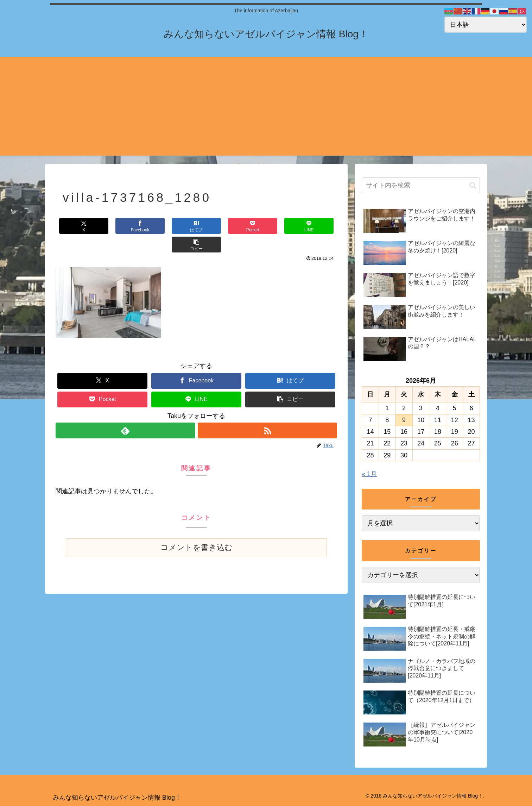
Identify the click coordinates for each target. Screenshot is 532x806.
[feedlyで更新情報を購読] (125, 412)
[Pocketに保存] (220, 226)
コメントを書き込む (197, 529)
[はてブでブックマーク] (173, 226)
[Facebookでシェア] (126, 226)
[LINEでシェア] (267, 226)
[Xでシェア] (79, 226)
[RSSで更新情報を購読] (267, 412)
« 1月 (369, 474)
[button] (313, 226)
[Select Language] (486, 25)
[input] (421, 185)
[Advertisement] (266, 106)
